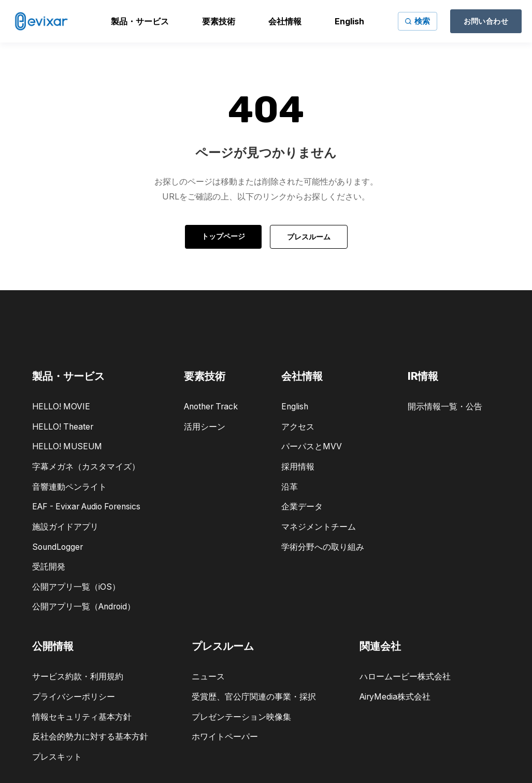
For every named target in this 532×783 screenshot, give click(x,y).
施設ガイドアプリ (65, 527)
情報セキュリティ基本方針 (82, 717)
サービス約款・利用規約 (78, 677)
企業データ (302, 507)
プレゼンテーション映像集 (241, 717)
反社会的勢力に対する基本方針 (90, 737)
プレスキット (57, 757)
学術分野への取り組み (323, 547)
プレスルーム (309, 237)
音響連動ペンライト (69, 487)
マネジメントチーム (319, 527)
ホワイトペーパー (225, 737)
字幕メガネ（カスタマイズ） (86, 467)
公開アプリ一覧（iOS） (76, 587)
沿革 (290, 487)
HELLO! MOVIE (61, 407)
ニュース (208, 677)
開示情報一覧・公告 (445, 407)
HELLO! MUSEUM (67, 446)
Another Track (211, 407)
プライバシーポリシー (74, 697)
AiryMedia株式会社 (395, 697)
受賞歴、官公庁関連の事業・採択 (254, 697)
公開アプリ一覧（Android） (84, 607)
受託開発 (49, 567)
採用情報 (298, 467)
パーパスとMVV (312, 446)
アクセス (298, 427)
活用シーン (205, 427)
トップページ (223, 236)
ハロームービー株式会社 (405, 677)
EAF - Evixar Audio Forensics (86, 507)
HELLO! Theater (63, 427)
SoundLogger (57, 547)
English (295, 407)
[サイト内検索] (418, 21)
